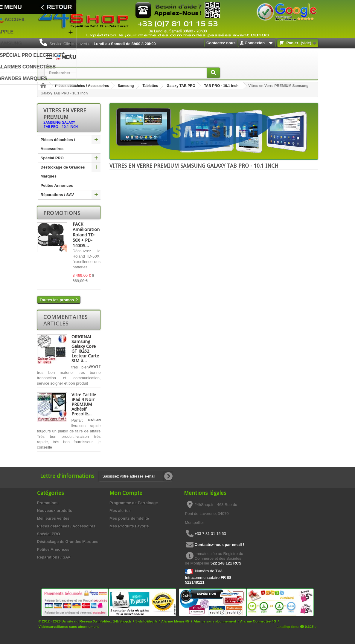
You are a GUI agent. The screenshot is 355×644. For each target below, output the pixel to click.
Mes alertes (120, 511)
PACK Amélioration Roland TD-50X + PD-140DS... (86, 235)
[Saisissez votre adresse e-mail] (136, 476)
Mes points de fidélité (129, 518)
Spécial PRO (52, 158)
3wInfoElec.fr (146, 621)
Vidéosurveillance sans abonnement (69, 627)
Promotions (62, 213)
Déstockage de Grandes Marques (63, 172)
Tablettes (150, 86)
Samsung (126, 86)
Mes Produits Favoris (129, 526)
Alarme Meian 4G (175, 621)
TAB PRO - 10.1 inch (221, 86)
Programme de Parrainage (134, 503)
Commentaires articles (65, 320)
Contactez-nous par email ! (220, 545)
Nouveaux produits (55, 511)
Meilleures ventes (53, 518)
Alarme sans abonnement (215, 621)
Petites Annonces (57, 185)
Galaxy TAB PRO (181, 86)
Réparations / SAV (57, 195)
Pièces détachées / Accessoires (82, 86)
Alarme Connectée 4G (258, 621)
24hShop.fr (122, 621)
